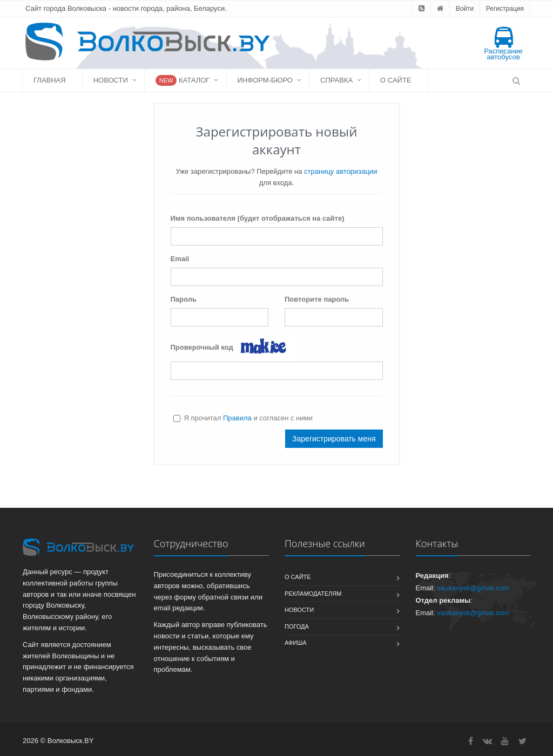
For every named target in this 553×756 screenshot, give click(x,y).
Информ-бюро (265, 80)
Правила (237, 418)
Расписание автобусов (503, 44)
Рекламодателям (313, 594)
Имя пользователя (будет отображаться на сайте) (258, 218)
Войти (465, 9)
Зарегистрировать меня (334, 439)
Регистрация (505, 9)
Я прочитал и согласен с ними (243, 418)
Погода (297, 626)
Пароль (184, 299)
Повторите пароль (317, 299)
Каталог (183, 80)
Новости (111, 80)
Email (180, 259)
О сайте (396, 80)
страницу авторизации (340, 171)
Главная (50, 80)
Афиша (296, 643)
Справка (336, 80)
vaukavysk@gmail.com (473, 588)
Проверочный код (202, 347)
